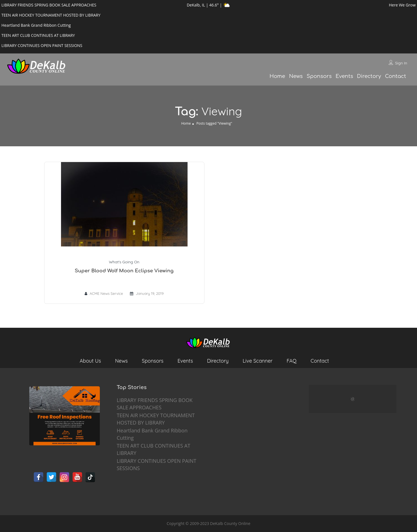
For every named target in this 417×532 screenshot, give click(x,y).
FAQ (291, 361)
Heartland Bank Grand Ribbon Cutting (152, 434)
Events (344, 76)
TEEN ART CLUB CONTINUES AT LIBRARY (154, 449)
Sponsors (319, 76)
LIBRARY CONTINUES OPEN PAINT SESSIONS (156, 464)
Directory (369, 76)
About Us (90, 361)
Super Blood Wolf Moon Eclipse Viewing (124, 271)
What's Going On (124, 262)
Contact (395, 76)
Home (277, 76)
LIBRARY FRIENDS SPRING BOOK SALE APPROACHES (155, 404)
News (296, 76)
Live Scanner (258, 361)
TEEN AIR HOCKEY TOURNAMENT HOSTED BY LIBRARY (156, 419)
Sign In (401, 63)
